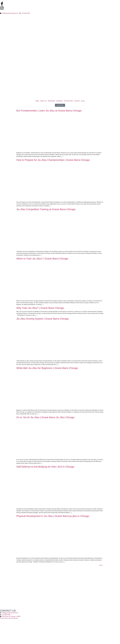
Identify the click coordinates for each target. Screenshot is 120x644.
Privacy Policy (4, 618)
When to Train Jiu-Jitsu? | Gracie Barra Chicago (42, 259)
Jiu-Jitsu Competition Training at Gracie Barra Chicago (46, 209)
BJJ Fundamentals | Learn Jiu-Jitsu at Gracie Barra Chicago (49, 111)
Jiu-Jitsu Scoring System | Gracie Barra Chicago (43, 319)
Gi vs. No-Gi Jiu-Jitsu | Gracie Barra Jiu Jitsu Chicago (45, 417)
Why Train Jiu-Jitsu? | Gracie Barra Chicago (40, 308)
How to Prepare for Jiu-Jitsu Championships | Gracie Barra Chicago (53, 160)
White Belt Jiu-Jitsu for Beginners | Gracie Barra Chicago (47, 368)
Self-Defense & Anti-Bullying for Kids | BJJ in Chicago (45, 467)
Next (102, 565)
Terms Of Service (13, 618)
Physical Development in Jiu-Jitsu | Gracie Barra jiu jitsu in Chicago (53, 516)
